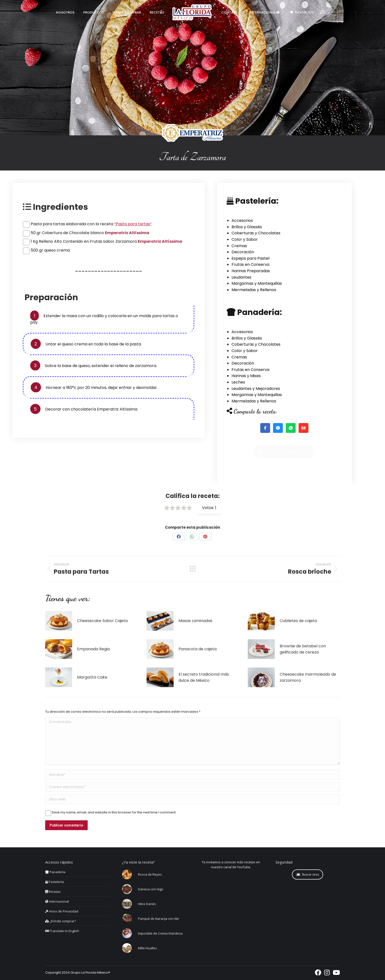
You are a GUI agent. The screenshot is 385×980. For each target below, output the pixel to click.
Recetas (53, 892)
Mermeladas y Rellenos (254, 290)
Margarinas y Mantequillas (257, 283)
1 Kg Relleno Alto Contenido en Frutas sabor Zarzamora (106, 241)
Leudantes (241, 277)
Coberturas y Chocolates (256, 233)
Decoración (243, 252)
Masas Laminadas (195, 621)
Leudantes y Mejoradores (256, 389)
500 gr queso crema (50, 250)
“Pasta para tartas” (133, 224)
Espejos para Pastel (250, 258)
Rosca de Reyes (150, 874)
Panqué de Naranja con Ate (158, 919)
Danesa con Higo (151, 889)
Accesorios (242, 220)
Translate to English (62, 931)
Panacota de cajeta (198, 649)
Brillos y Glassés (247, 227)
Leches (238, 382)
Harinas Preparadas (251, 271)
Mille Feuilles (147, 948)
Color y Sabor (245, 239)
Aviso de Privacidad (62, 911)
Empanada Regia (93, 649)
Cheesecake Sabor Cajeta (102, 621)
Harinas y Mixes (246, 376)
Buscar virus (308, 874)
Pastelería (55, 882)
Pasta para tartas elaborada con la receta (91, 224)
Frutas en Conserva (250, 264)
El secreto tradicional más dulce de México (204, 677)
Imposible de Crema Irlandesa (160, 933)
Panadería (55, 872)
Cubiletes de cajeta (298, 621)
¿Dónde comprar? (61, 921)
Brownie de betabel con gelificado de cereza (303, 649)
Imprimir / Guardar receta (284, 463)
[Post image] (59, 621)
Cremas (239, 246)
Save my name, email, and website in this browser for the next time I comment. (114, 812)
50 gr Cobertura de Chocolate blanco (90, 233)
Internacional (57, 901)
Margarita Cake (92, 677)
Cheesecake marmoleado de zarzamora (308, 677)
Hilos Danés (147, 904)
